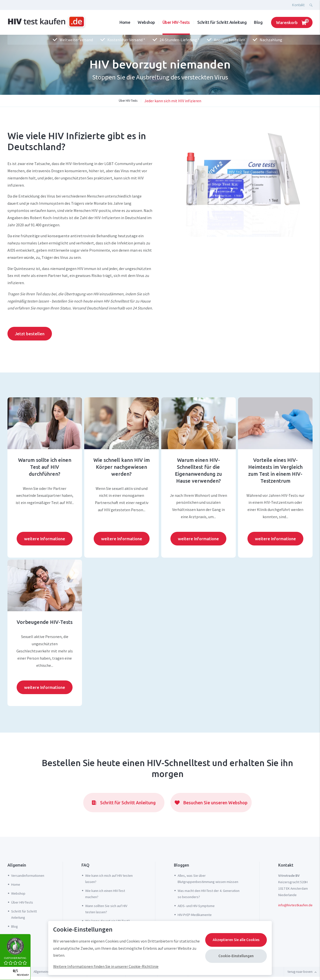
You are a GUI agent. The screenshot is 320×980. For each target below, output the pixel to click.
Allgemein (17, 865)
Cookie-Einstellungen (236, 956)
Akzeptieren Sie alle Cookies (236, 940)
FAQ (85, 865)
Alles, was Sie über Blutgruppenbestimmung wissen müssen (208, 879)
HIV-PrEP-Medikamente (195, 915)
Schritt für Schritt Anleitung (222, 22)
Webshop (146, 22)
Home (125, 22)
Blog (258, 22)
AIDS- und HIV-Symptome (196, 906)
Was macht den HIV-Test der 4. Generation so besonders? (209, 894)
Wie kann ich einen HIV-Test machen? (105, 894)
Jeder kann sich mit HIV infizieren (173, 101)
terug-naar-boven (302, 972)
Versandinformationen (28, 876)
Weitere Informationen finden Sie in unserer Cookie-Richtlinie (106, 966)
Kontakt (298, 5)
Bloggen (181, 865)
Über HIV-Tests (176, 22)
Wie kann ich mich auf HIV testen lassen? (109, 879)
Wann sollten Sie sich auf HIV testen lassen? (106, 909)
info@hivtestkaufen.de (295, 905)
